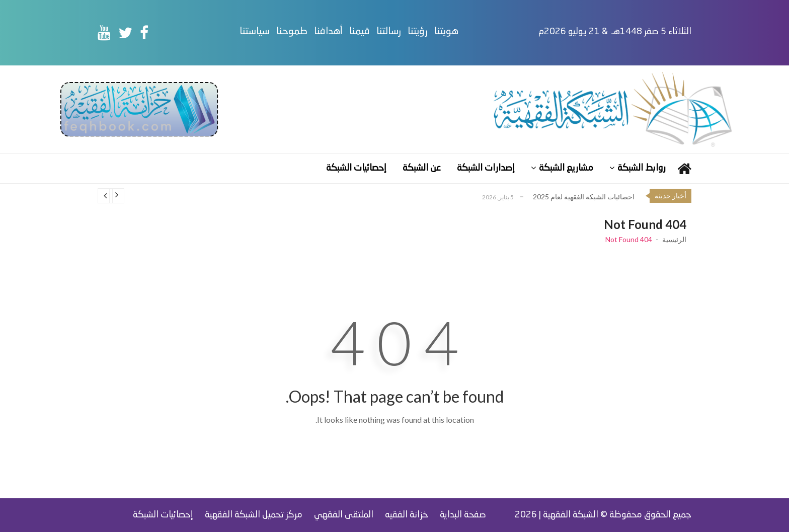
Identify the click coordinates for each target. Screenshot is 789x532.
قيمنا (360, 32)
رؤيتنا (418, 32)
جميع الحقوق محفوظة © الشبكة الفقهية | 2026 (603, 515)
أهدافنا (328, 32)
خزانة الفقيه (407, 515)
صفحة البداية (463, 515)
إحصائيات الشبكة (356, 168)
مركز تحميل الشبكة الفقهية (254, 515)
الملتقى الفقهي (344, 515)
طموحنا (292, 32)
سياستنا (255, 32)
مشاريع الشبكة (566, 168)
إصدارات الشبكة (486, 168)
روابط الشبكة (642, 168)
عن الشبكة (422, 168)
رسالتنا (389, 32)
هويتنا (446, 32)
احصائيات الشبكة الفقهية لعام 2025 (584, 197)
